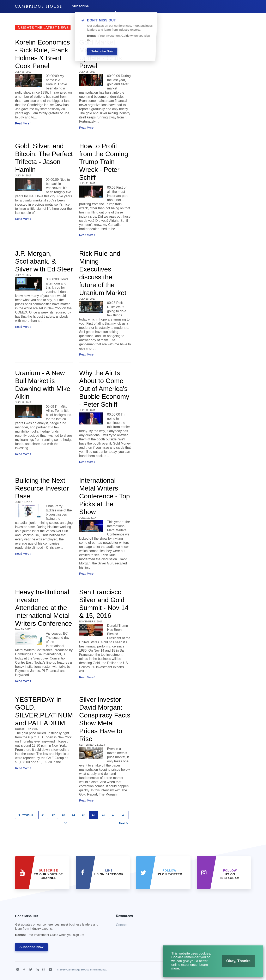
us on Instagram (230, 874)
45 (84, 815)
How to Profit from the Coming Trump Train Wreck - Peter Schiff (104, 162)
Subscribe (80, 6)
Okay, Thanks (235, 963)
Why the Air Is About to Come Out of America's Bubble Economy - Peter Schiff (104, 389)
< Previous (26, 815)
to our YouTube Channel (48, 874)
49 (124, 815)
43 (64, 815)
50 (66, 823)
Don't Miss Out (60, 927)
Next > (123, 823)
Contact (122, 925)
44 (73, 815)
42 (53, 815)
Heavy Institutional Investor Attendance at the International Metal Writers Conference (44, 608)
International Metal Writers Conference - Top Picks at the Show (105, 496)
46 (93, 815)
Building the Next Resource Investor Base (42, 488)
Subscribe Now (31, 947)
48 (114, 815)
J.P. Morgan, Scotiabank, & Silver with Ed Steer (44, 261)
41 (43, 815)
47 (104, 815)
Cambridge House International (86, 970)
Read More (23, 123)
